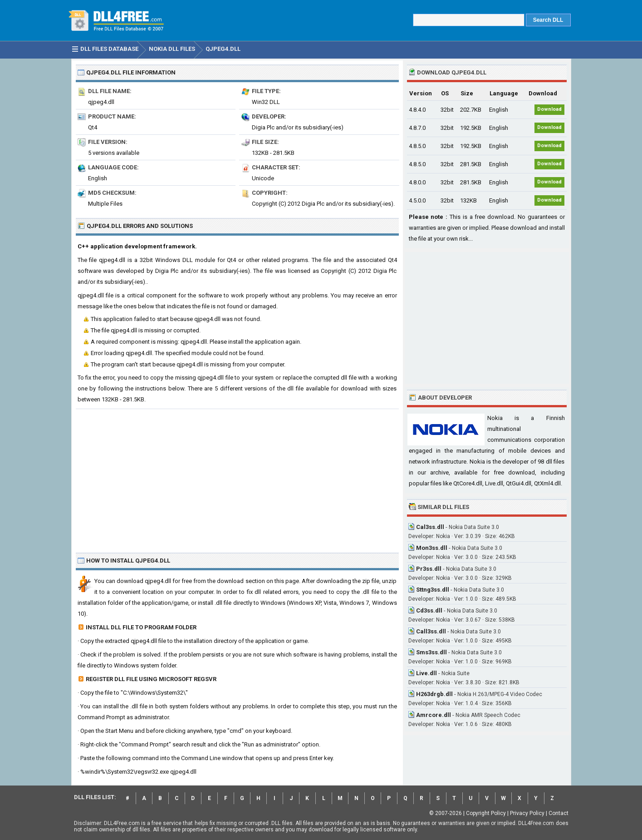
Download (549, 109)
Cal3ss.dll (430, 527)
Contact (559, 813)
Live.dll (426, 673)
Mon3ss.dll (432, 548)
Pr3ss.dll (429, 569)
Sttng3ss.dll (433, 590)
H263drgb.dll (434, 694)
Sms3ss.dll (431, 652)
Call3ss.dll (431, 631)
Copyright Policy (486, 813)
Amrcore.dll (434, 715)
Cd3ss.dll (429, 610)
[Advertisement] (237, 477)
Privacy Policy (527, 813)
